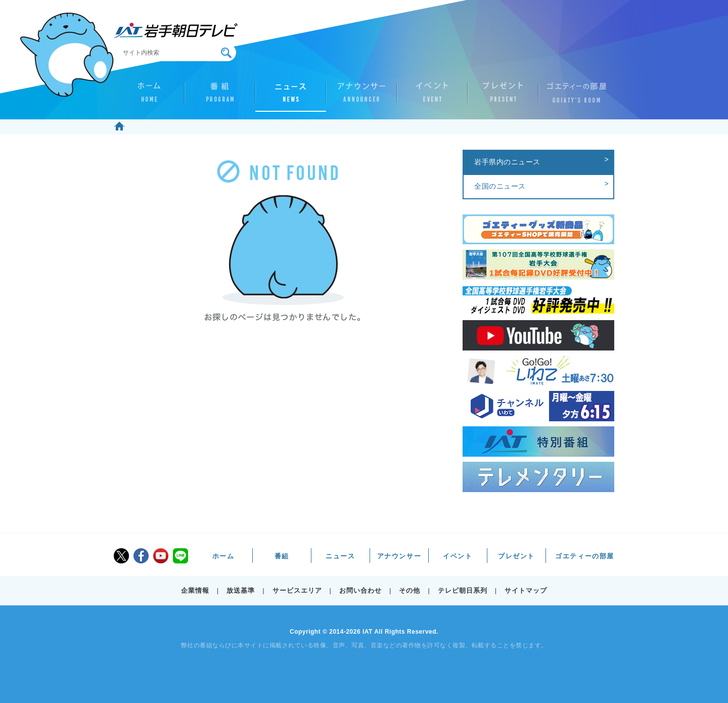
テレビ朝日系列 (463, 590)
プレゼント (503, 97)
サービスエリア (297, 590)
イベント (432, 97)
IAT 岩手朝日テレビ (176, 30)
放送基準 (241, 590)
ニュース (291, 97)
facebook (141, 556)
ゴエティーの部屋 (574, 97)
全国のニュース (500, 186)
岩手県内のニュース (507, 162)
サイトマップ (526, 590)
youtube (161, 556)
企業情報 (195, 590)
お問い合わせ (360, 590)
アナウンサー (361, 97)
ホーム (149, 97)
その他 (409, 590)
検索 (226, 53)
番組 (220, 97)
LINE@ (180, 556)
